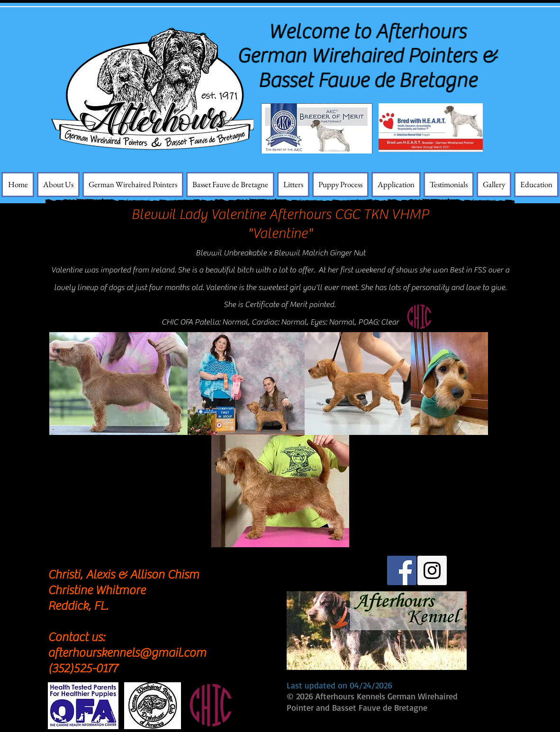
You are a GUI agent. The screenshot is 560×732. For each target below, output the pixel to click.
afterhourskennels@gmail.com (127, 653)
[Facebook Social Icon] (402, 570)
